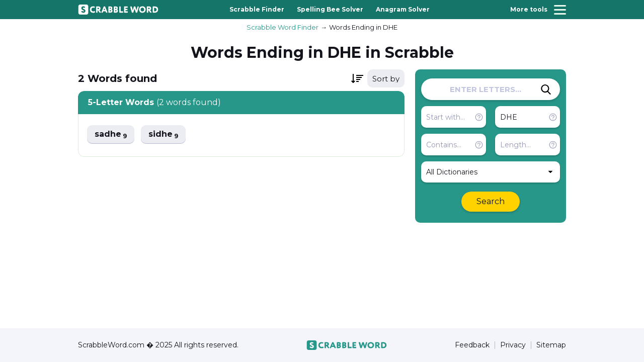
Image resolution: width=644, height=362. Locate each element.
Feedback (472, 345)
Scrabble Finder (257, 9)
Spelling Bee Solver (330, 9)
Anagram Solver (403, 9)
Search (491, 201)
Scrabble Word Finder (283, 27)
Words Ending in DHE (363, 27)
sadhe (111, 134)
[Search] (546, 89)
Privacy (513, 345)
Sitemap (551, 345)
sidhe (163, 134)
